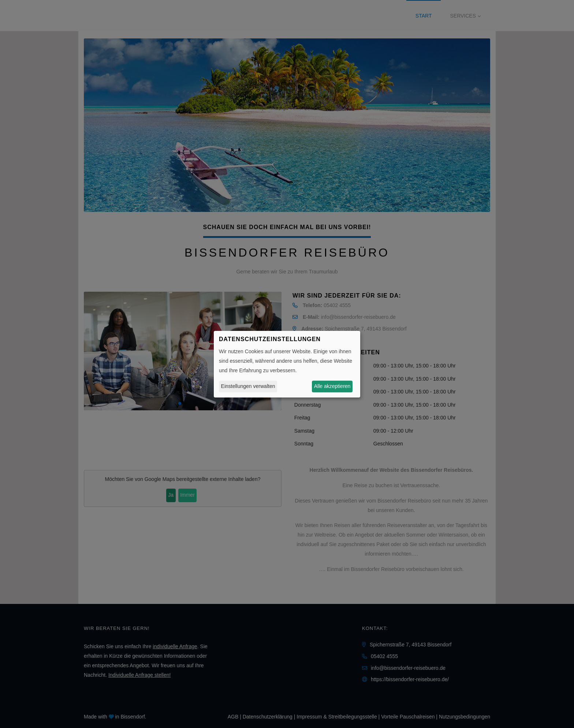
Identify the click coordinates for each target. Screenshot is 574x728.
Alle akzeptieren (332, 386)
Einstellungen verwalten (248, 386)
